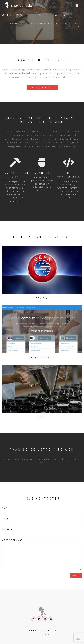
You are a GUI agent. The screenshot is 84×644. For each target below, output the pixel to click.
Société (8, 529)
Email (6, 519)
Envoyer (76, 575)
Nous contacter (42, 87)
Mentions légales (42, 634)
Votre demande (12, 540)
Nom (5, 508)
